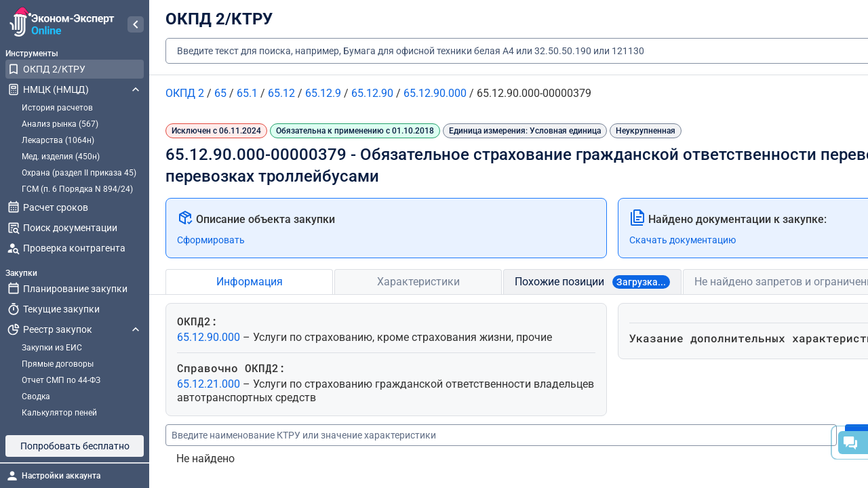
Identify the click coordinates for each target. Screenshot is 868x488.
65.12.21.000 (210, 384)
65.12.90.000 (210, 337)
